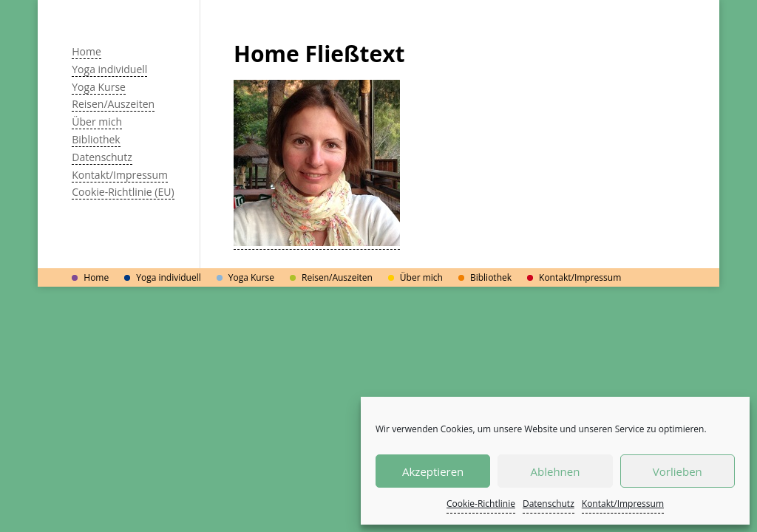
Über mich (97, 122)
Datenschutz (549, 504)
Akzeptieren (433, 471)
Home (86, 51)
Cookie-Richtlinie (481, 504)
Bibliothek (96, 139)
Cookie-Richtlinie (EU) (123, 192)
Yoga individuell (109, 69)
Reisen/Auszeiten (113, 104)
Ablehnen (556, 471)
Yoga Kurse (99, 87)
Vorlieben (678, 471)
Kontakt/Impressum (623, 504)
